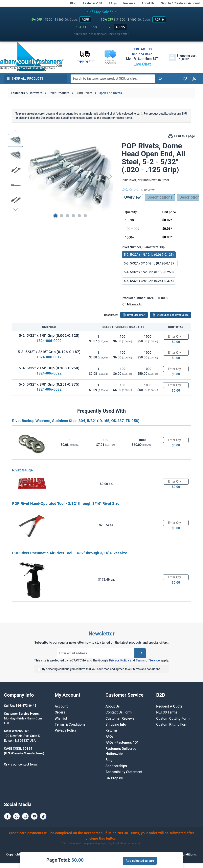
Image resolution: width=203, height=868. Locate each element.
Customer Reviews (120, 718)
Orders (60, 712)
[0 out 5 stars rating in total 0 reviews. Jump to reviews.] (139, 190)
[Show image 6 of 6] (85, 216)
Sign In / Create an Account (180, 3)
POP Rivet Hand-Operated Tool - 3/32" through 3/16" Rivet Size (66, 504)
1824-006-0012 (49, 357)
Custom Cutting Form (173, 718)
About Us (148, 3)
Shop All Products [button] (25, 79)
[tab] (189, 197)
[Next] (111, 177)
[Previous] (30, 177)
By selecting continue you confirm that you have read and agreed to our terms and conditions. (101, 669)
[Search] (160, 79)
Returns (112, 730)
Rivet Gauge (22, 470)
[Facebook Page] (7, 816)
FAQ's (113, 3)
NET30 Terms (167, 712)
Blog (73, 3)
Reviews (129, 3)
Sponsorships (116, 766)
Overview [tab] (133, 197)
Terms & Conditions (70, 724)
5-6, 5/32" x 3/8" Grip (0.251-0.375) (149, 281)
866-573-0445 (142, 54)
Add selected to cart (140, 861)
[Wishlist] (185, 79)
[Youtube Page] (34, 816)
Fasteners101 (93, 3)
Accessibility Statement (124, 772)
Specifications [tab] (160, 197)
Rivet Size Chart (134, 315)
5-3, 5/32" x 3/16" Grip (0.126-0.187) (150, 263)
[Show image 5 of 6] (79, 216)
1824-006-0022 (49, 373)
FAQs (110, 737)
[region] (61, 177)
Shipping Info (116, 724)
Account (61, 706)
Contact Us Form (119, 712)
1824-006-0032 (49, 389)
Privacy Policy (119, 660)
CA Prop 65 (114, 778)
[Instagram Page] (25, 816)
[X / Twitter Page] (16, 816)
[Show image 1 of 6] (56, 216)
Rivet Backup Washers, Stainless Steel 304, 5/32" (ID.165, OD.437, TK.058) (76, 421)
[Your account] (194, 79)
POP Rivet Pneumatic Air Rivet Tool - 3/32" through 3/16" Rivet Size (70, 553)
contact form (28, 764)
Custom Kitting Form (172, 724)
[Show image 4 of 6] (73, 216)
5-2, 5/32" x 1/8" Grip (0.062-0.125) (149, 255)
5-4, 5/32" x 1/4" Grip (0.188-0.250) (149, 272)
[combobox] (113, 79)
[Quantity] (176, 337)
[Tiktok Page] (43, 816)
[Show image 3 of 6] (67, 216)
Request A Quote (169, 706)
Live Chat (142, 64)
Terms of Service (148, 660)
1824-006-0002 (49, 341)
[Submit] (140, 653)
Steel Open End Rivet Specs (170, 315)
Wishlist (61, 718)
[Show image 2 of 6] (61, 216)
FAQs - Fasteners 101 (122, 742)
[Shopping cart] (183, 57)
